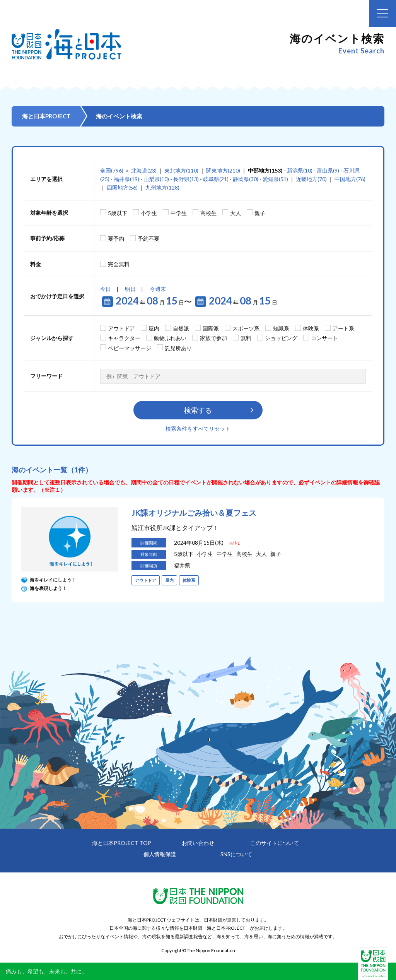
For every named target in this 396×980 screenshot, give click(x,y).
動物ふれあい (170, 338)
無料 (246, 338)
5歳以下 (118, 213)
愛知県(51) (275, 179)
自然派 (181, 328)
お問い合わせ (198, 843)
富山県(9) (328, 170)
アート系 (343, 328)
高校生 (208, 213)
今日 (106, 289)
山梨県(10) (156, 179)
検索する (198, 410)
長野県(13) (186, 179)
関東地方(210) (223, 170)
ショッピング (281, 338)
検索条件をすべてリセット (198, 428)
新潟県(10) (300, 170)
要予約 (116, 239)
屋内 (154, 328)
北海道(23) (144, 170)
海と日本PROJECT (46, 116)
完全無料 (119, 264)
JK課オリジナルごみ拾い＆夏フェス (194, 513)
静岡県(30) (246, 179)
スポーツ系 (246, 328)
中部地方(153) (265, 170)
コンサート (324, 338)
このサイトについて (275, 843)
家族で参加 (213, 338)
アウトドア (121, 328)
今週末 (158, 289)
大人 (236, 213)
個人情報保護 (160, 854)
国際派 (211, 328)
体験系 (311, 328)
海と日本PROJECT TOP (122, 843)
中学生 (179, 213)
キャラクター (124, 338)
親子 (260, 213)
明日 (130, 289)
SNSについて (236, 854)
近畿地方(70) (311, 179)
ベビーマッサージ (130, 348)
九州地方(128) (162, 187)
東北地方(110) (181, 170)
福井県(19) (126, 179)
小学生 (149, 213)
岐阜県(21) (216, 179)
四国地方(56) (122, 187)
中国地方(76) (350, 179)
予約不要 (148, 239)
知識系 (281, 328)
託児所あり (178, 348)
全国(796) (112, 170)
